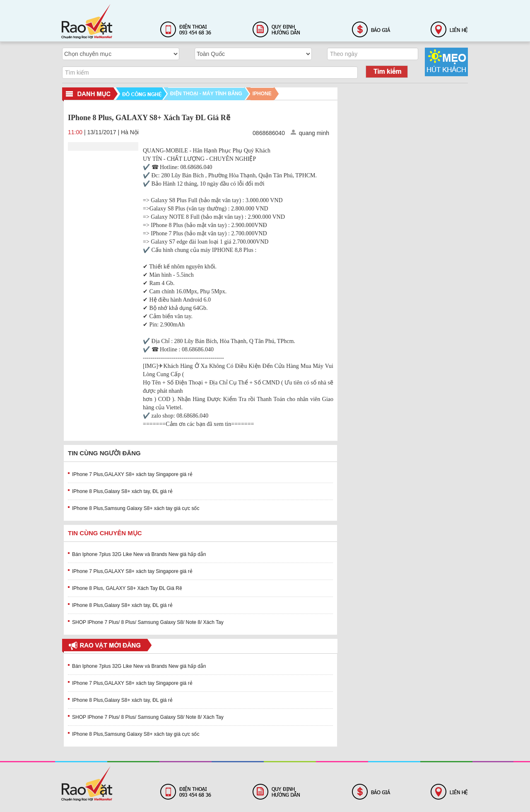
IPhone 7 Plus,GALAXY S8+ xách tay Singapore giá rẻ (132, 474)
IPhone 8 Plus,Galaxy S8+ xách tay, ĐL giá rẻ (122, 491)
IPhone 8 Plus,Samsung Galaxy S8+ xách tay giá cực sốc (136, 508)
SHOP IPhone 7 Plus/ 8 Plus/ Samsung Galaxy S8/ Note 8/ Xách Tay (148, 622)
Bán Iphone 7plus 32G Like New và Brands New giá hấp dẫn (139, 554)
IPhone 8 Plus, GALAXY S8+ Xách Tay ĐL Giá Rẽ (127, 588)
